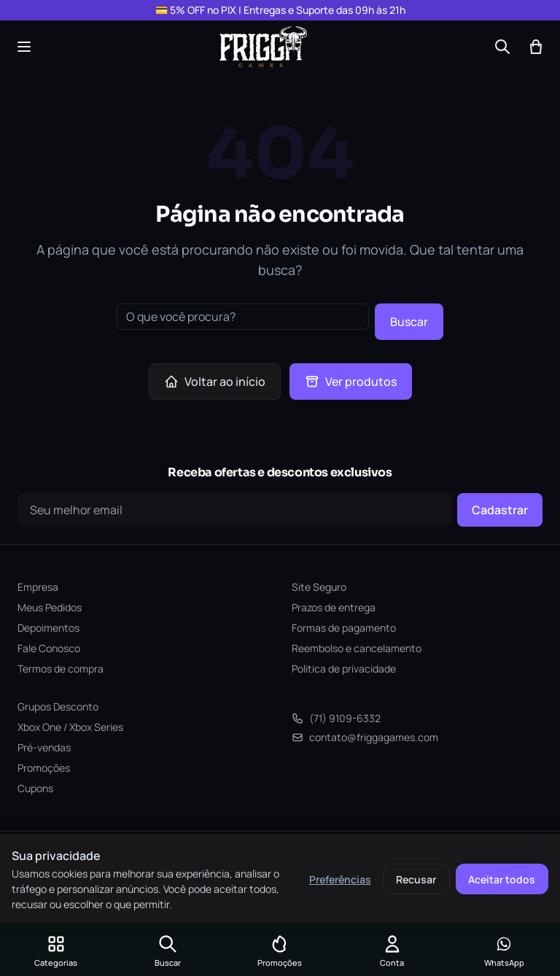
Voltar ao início (215, 382)
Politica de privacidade (344, 669)
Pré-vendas (44, 747)
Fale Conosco (49, 648)
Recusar (416, 879)
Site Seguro (319, 587)
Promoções (44, 768)
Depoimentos (48, 628)
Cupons (35, 788)
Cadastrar (500, 510)
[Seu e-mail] (234, 510)
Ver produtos (351, 382)
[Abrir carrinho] (536, 47)
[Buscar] (502, 47)
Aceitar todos (502, 879)
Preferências (340, 879)
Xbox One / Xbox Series (70, 727)
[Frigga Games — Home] (263, 47)
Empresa (38, 587)
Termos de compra (61, 669)
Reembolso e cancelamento (357, 648)
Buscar (409, 322)
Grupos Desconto (58, 706)
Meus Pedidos (50, 607)
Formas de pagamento (344, 628)
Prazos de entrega (334, 607)
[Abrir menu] (24, 47)
